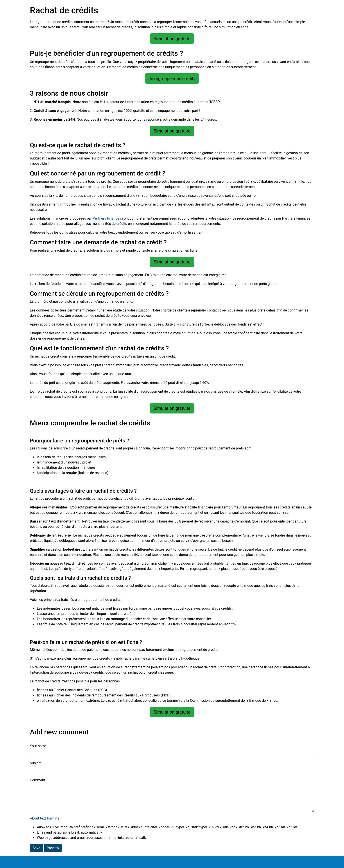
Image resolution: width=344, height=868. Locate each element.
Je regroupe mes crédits (172, 79)
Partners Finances (107, 218)
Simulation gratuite (172, 39)
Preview (53, 848)
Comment (38, 780)
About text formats (45, 818)
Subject (36, 763)
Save (36, 848)
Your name (38, 746)
